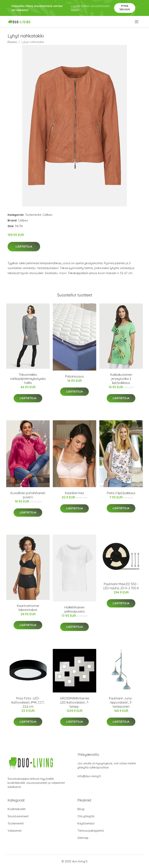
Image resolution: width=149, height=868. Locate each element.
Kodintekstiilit (16, 809)
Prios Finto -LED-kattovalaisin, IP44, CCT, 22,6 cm (28, 702)
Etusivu (12, 42)
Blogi (81, 809)
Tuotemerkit (33, 215)
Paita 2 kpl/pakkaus (121, 493)
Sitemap (83, 838)
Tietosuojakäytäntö (91, 831)
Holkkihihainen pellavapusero (75, 609)
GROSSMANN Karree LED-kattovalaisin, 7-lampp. (74, 702)
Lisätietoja (24, 247)
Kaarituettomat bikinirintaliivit (28, 608)
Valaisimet (15, 831)
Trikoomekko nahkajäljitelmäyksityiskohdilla (28, 379)
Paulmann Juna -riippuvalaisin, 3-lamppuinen (121, 702)
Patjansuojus (74, 376)
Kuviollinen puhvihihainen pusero (28, 495)
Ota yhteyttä (86, 816)
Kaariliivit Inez (74, 493)
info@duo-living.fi (89, 776)
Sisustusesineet (18, 816)
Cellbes (47, 215)
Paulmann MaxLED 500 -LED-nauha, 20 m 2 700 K (121, 586)
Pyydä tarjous (125, 8)
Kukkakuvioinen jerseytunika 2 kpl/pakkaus (121, 379)
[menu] (137, 22)
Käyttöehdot (86, 823)
